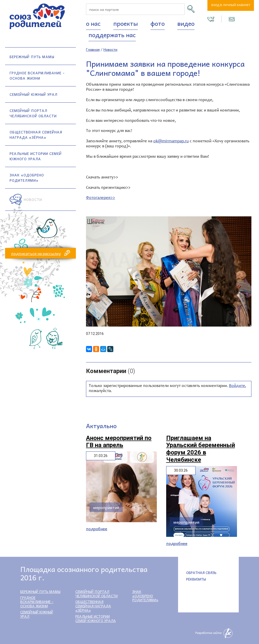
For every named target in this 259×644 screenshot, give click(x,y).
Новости (33, 199)
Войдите (237, 386)
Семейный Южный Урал (34, 94)
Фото (158, 23)
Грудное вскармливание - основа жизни (37, 75)
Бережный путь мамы (32, 57)
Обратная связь (201, 572)
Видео (186, 23)
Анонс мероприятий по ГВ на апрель (119, 442)
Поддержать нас (112, 35)
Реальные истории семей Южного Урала (36, 156)
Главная (93, 49)
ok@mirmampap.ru (171, 141)
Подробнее (97, 529)
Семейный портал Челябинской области (33, 113)
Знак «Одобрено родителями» (27, 178)
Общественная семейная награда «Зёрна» (36, 135)
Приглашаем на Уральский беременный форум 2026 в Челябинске (201, 449)
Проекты (126, 23)
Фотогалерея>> (101, 198)
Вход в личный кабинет (231, 5)
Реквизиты (196, 579)
